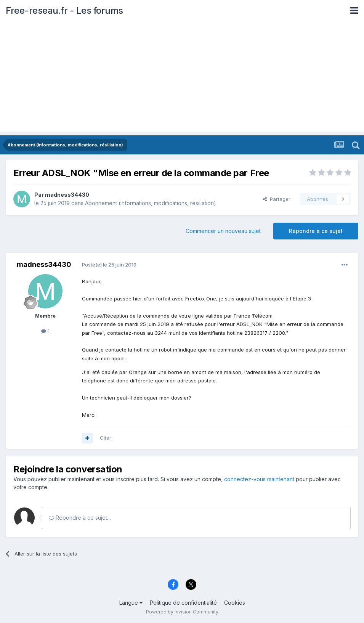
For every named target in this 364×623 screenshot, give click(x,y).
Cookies (235, 603)
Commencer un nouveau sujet (223, 231)
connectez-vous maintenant (259, 479)
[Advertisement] (182, 78)
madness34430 (67, 195)
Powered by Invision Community (182, 612)
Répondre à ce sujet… (80, 518)
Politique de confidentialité (183, 603)
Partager (277, 199)
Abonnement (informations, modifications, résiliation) (151, 203)
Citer (106, 438)
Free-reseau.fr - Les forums (64, 10)
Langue (131, 603)
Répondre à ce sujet (316, 231)
